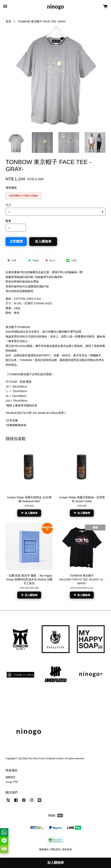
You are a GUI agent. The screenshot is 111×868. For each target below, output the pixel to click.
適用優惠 (11, 188)
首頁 (8, 21)
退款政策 (67, 849)
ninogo (55, 7)
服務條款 (44, 849)
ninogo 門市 (12, 782)
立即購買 (16, 241)
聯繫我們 (10, 777)
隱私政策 (56, 849)
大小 (8, 205)
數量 (8, 221)
